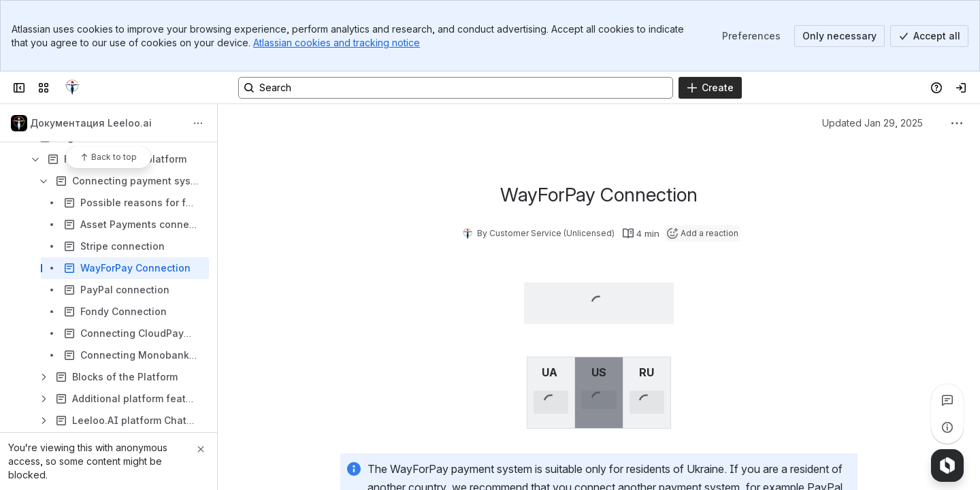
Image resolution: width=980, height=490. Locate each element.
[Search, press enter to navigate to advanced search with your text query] (456, 88)
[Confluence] (72, 88)
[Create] (710, 88)
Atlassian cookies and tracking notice (337, 43)
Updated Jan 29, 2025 (872, 123)
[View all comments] (947, 400)
